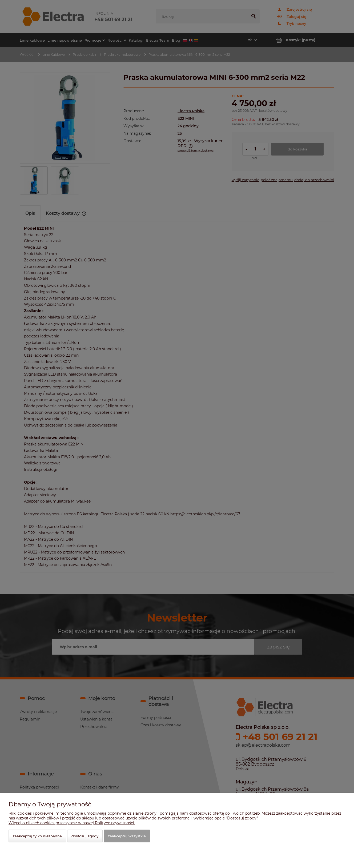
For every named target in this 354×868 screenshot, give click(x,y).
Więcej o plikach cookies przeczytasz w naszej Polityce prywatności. (72, 823)
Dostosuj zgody (85, 836)
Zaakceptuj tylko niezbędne (37, 836)
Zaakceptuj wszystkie (127, 836)
